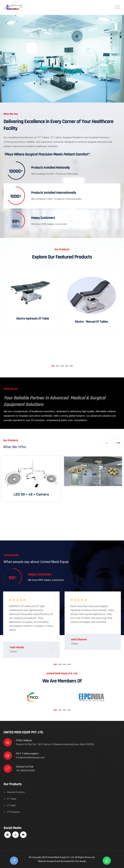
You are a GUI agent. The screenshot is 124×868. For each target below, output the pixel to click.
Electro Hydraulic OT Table (33, 319)
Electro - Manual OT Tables (91, 322)
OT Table (12, 799)
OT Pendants (13, 812)
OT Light (11, 805)
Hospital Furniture (16, 792)
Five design (81, 861)
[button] (53, 366)
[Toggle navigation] (117, 7)
